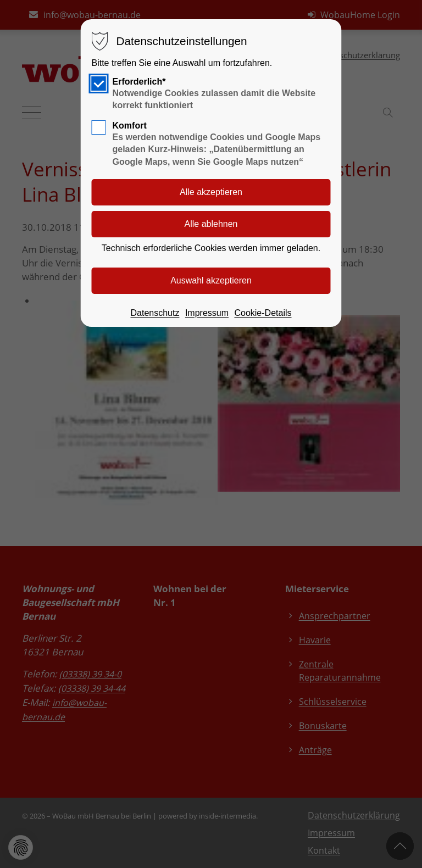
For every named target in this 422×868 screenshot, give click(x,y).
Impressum (207, 313)
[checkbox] (99, 84)
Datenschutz (155, 313)
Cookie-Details (263, 313)
